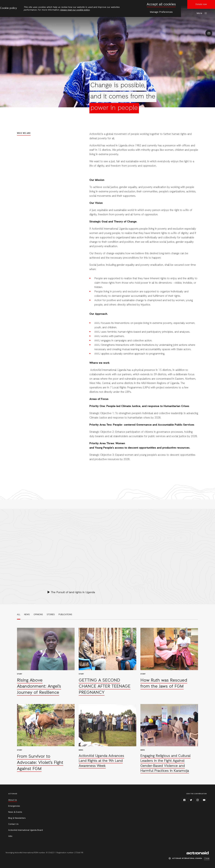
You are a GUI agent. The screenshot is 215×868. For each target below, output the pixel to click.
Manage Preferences (161, 12)
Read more (46, 662)
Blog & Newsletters (17, 818)
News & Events (15, 812)
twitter (191, 800)
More (199, 13)
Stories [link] (51, 615)
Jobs (10, 836)
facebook (184, 800)
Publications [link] (65, 615)
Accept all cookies (161, 4)
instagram (198, 800)
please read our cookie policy (75, 10)
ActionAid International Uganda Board (26, 830)
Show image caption (209, 33)
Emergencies (14, 806)
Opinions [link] (38, 615)
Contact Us (13, 824)
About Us (13, 800)
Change (207, 858)
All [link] (19, 615)
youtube (204, 800)
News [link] (27, 615)
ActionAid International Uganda (198, 853)
